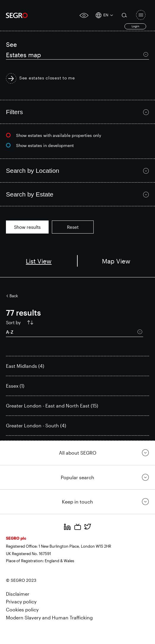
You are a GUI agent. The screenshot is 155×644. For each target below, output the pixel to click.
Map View (116, 261)
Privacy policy (21, 601)
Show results (27, 227)
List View (39, 261)
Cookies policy (22, 609)
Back (14, 296)
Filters (14, 112)
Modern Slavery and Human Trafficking (49, 617)
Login (135, 26)
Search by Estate (30, 194)
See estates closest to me (47, 78)
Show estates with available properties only (59, 135)
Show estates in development (45, 145)
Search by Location (33, 171)
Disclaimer (18, 594)
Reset (73, 227)
